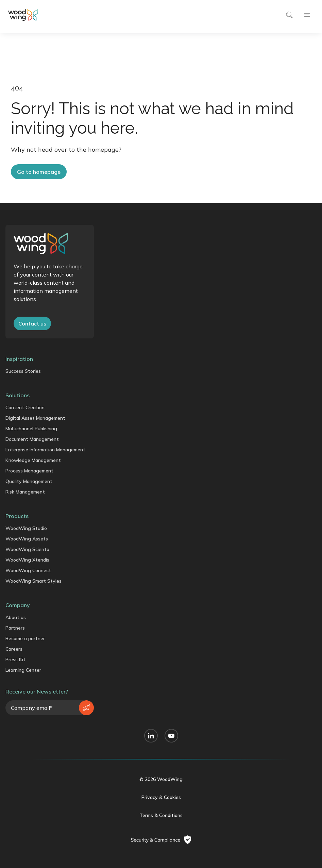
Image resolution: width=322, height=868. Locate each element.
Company (18, 605)
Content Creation (25, 407)
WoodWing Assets (27, 539)
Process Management (29, 471)
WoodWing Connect (28, 570)
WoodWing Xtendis (27, 560)
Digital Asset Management (35, 418)
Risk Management (25, 492)
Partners (15, 628)
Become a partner (25, 638)
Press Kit (15, 660)
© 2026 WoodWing (161, 779)
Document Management (32, 439)
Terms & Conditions (161, 815)
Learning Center (23, 670)
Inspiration (19, 359)
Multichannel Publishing (31, 429)
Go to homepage (39, 172)
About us (16, 617)
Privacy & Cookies (161, 797)
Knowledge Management (33, 460)
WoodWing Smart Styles (33, 581)
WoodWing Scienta (27, 549)
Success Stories (23, 371)
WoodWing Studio (26, 528)
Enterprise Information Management (45, 450)
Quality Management (29, 481)
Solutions (18, 395)
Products (17, 516)
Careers (14, 649)
